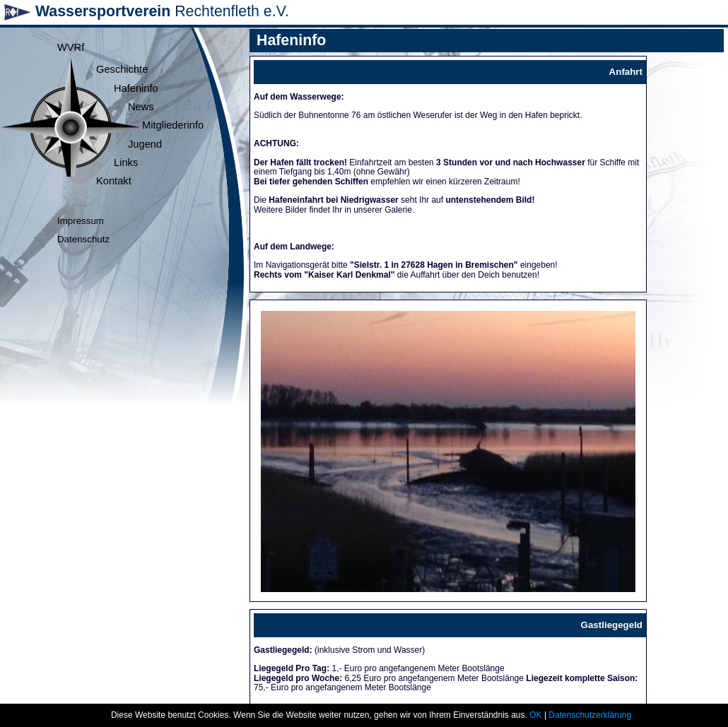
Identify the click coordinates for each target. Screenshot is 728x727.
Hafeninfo (136, 88)
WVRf (71, 47)
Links (126, 162)
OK (535, 715)
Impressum (81, 221)
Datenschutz (83, 239)
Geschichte (122, 69)
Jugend (145, 144)
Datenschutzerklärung (590, 715)
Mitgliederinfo (173, 125)
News (141, 107)
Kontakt (114, 181)
